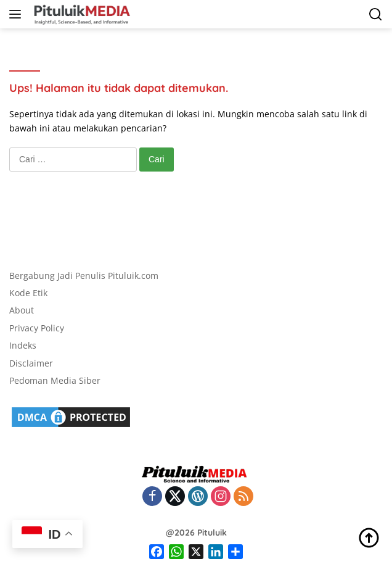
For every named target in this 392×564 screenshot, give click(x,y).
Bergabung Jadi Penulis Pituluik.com (84, 276)
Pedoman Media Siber (55, 380)
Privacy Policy (37, 328)
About (22, 310)
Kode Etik (28, 293)
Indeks (23, 345)
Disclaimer (31, 363)
